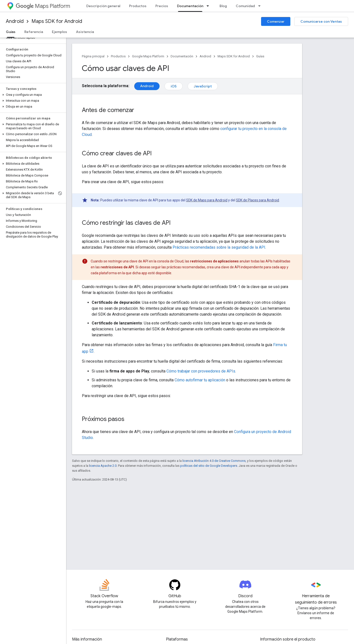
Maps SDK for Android (57, 21)
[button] (32, 95)
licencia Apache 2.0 (103, 466)
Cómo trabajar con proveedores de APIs (201, 371)
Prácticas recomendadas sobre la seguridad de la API (219, 247)
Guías (260, 56)
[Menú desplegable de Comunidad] (261, 6)
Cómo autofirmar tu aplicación (200, 380)
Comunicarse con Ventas (321, 21)
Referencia (34, 32)
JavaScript (203, 86)
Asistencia (85, 32)
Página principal (93, 56)
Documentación (182, 56)
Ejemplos (59, 32)
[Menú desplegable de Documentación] (209, 6)
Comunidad (245, 6)
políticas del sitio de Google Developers (209, 466)
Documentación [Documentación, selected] (190, 6)
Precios (162, 6)
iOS (174, 86)
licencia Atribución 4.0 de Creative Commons (214, 461)
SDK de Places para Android (258, 200)
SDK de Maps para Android (207, 200)
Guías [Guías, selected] (11, 32)
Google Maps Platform (148, 56)
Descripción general (103, 6)
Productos (138, 6)
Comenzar (276, 21)
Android (15, 21)
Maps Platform (43, 6)
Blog (223, 6)
